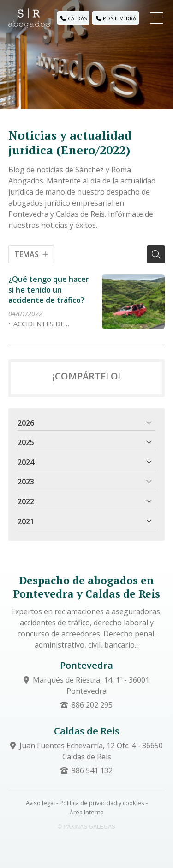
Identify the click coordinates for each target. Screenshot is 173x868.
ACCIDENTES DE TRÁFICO (36, 324)
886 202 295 (92, 705)
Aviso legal (40, 803)
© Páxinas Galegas (86, 827)
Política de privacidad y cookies (102, 803)
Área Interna (87, 812)
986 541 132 (92, 770)
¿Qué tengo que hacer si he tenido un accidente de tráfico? (49, 290)
